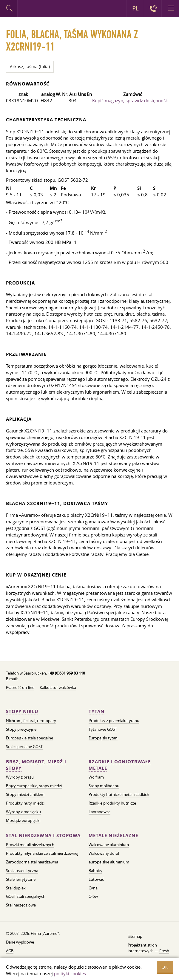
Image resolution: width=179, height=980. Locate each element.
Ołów (93, 896)
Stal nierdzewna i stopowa (43, 835)
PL (135, 8)
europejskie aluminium (109, 862)
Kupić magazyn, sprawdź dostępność (130, 100)
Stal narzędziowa (21, 905)
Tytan (97, 711)
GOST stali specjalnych (26, 896)
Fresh (164, 951)
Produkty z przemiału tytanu (114, 721)
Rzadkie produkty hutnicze (112, 803)
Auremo (42, 9)
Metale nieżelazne (113, 835)
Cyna (93, 888)
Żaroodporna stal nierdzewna (32, 862)
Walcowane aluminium (109, 845)
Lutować (96, 879)
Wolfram (96, 777)
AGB (10, 951)
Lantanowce (99, 812)
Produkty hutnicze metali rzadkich (119, 794)
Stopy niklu (22, 711)
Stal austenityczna (22, 871)
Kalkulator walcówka (58, 687)
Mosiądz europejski (23, 820)
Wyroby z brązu (20, 777)
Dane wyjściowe (20, 942)
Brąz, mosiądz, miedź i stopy (36, 765)
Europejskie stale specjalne (30, 738)
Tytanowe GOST (103, 729)
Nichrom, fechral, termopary (31, 721)
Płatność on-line (20, 687)
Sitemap (135, 936)
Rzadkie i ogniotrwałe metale (120, 765)
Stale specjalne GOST (24, 747)
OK (165, 967)
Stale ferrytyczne (21, 879)
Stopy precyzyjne (21, 729)
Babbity (95, 871)
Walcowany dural (104, 853)
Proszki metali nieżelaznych (30, 845)
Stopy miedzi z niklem (25, 794)
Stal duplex (16, 888)
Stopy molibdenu (104, 786)
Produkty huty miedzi (25, 803)
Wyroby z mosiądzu (23, 812)
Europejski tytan (103, 738)
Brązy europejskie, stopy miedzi (34, 786)
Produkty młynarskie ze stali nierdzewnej (42, 853)
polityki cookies (70, 973)
